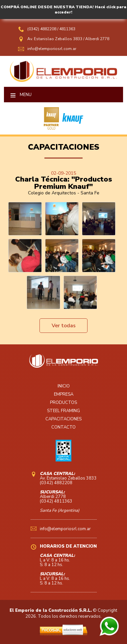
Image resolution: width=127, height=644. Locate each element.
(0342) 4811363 (56, 501)
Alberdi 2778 (97, 39)
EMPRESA (64, 394)
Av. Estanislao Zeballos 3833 (55, 39)
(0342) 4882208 (42, 29)
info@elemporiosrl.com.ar (52, 49)
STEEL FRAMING (63, 411)
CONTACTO (63, 427)
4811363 (67, 29)
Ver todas (64, 326)
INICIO (64, 386)
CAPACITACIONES (63, 419)
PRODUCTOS (63, 403)
